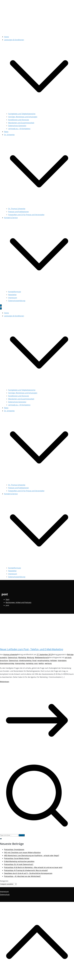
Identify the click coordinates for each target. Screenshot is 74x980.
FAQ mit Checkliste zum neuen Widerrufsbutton (22, 852)
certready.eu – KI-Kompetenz (19, 129)
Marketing (22, 658)
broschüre (4, 661)
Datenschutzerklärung (17, 301)
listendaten (62, 661)
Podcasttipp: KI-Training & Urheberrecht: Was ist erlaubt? (26, 870)
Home (6, 37)
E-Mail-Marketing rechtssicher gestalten (19, 861)
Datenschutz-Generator (17, 126)
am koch (68, 658)
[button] (39, 111)
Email (34, 661)
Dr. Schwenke (9, 411)
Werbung (30, 658)
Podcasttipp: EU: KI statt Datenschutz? (19, 864)
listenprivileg (20, 663)
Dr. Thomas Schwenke (17, 209)
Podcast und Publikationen (18, 212)
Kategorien (4, 881)
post (36, 663)
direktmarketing (25, 661)
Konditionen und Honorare (19, 120)
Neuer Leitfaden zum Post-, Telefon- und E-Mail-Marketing (32, 649)
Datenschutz (13, 658)
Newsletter (12, 295)
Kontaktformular (15, 292)
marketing (29, 663)
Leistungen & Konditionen (14, 316)
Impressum (13, 298)
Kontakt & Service (11, 494)
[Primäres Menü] (1, 305)
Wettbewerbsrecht (42, 658)
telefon (41, 663)
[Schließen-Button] (1, 308)
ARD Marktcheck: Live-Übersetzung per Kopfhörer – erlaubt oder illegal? (32, 855)
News (6, 132)
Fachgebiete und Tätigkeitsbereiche (22, 114)
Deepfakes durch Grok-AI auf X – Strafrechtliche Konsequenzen (28, 873)
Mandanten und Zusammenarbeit (21, 123)
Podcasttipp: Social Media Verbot (17, 858)
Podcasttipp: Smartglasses (14, 849)
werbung (48, 663)
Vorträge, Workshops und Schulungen (23, 117)
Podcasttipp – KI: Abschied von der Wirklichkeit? (23, 876)
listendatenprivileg (7, 663)
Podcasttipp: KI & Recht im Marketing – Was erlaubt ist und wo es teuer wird (33, 867)
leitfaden (54, 661)
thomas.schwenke (10, 655)
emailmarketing (43, 661)
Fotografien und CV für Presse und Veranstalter (26, 215)
